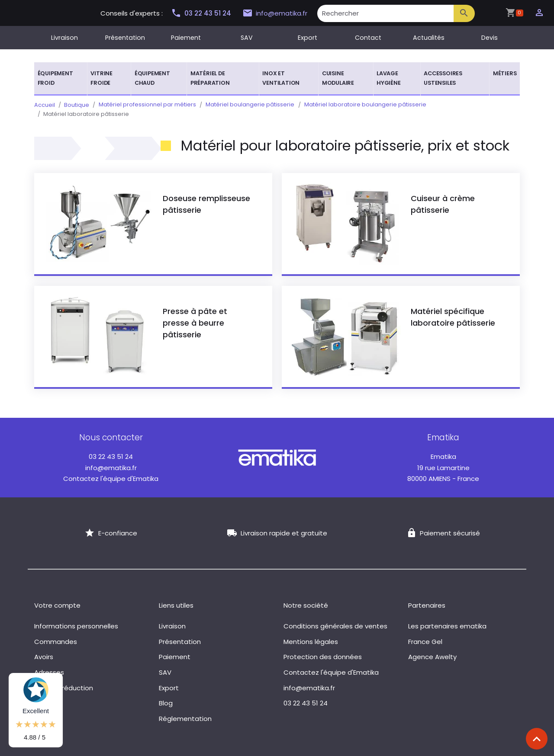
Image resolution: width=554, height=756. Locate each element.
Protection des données (323, 648)
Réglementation (185, 709)
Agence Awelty (432, 648)
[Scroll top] (537, 739)
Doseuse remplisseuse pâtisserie (206, 195)
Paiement (186, 38)
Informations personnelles (76, 617)
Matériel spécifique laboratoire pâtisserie (453, 308)
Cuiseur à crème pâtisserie (443, 195)
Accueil (45, 105)
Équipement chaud (152, 78)
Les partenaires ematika (447, 617)
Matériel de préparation (210, 78)
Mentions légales (311, 632)
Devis (490, 38)
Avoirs (44, 648)
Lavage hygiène (389, 78)
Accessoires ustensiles (443, 78)
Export (308, 38)
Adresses (49, 663)
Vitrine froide (101, 78)
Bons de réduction (64, 678)
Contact (368, 38)
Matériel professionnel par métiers (147, 105)
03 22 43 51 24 (201, 13)
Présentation (125, 38)
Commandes (56, 632)
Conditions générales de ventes (335, 617)
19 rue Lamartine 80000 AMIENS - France (443, 458)
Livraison (64, 38)
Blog (166, 694)
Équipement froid (55, 78)
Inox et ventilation (281, 78)
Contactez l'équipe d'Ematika (111, 469)
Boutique (77, 105)
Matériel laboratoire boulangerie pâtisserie (364, 105)
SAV (247, 38)
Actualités (429, 38)
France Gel (425, 632)
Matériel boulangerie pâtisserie (249, 105)
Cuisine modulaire (338, 78)
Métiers (505, 73)
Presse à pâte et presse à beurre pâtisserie (195, 313)
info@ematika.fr (273, 13)
